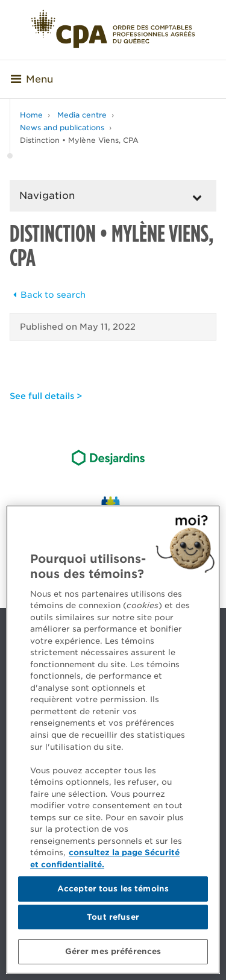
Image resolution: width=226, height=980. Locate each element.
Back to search (48, 295)
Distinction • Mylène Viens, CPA (79, 140)
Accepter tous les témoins (113, 889)
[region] (113, 740)
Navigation (47, 196)
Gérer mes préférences (113, 951)
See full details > (46, 396)
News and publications (62, 127)
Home (31, 115)
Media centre (82, 115)
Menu (32, 79)
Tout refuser (113, 917)
